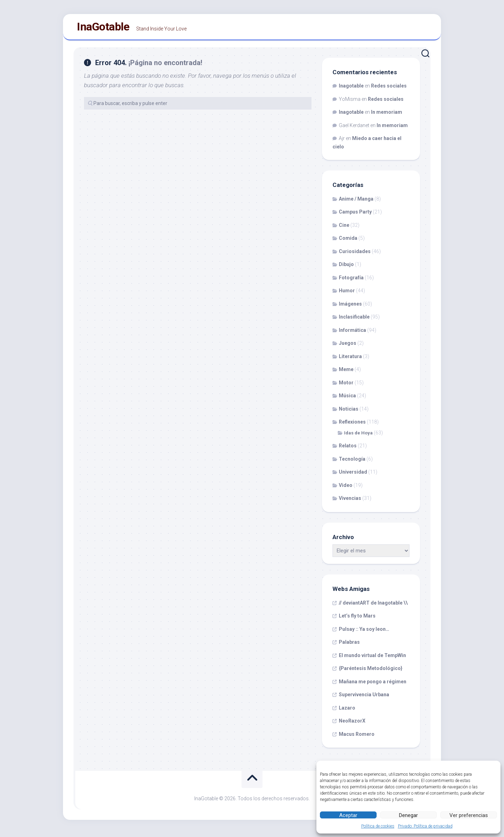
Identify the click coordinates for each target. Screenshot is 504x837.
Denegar (408, 815)
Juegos (348, 346)
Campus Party (355, 215)
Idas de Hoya (358, 436)
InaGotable (103, 28)
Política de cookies (378, 826)
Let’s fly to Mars (357, 619)
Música (347, 399)
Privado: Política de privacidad (425, 826)
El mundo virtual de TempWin (372, 658)
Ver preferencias (469, 815)
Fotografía (351, 280)
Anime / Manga (356, 202)
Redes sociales (389, 89)
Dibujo (346, 267)
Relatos (348, 449)
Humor (347, 294)
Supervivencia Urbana (364, 698)
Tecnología (352, 462)
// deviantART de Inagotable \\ (373, 606)
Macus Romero (357, 737)
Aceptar (348, 815)
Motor (346, 385)
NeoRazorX (352, 724)
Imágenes (350, 307)
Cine (344, 228)
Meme (346, 372)
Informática (352, 333)
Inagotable (351, 89)
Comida (348, 241)
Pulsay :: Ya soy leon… (364, 632)
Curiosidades (355, 254)
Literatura (350, 359)
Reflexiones (352, 425)
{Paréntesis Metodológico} (371, 671)
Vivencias (350, 501)
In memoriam (387, 115)
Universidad (353, 475)
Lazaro (347, 711)
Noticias (349, 412)
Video (346, 488)
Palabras (349, 645)
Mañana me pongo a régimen (373, 684)
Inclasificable (354, 320)
